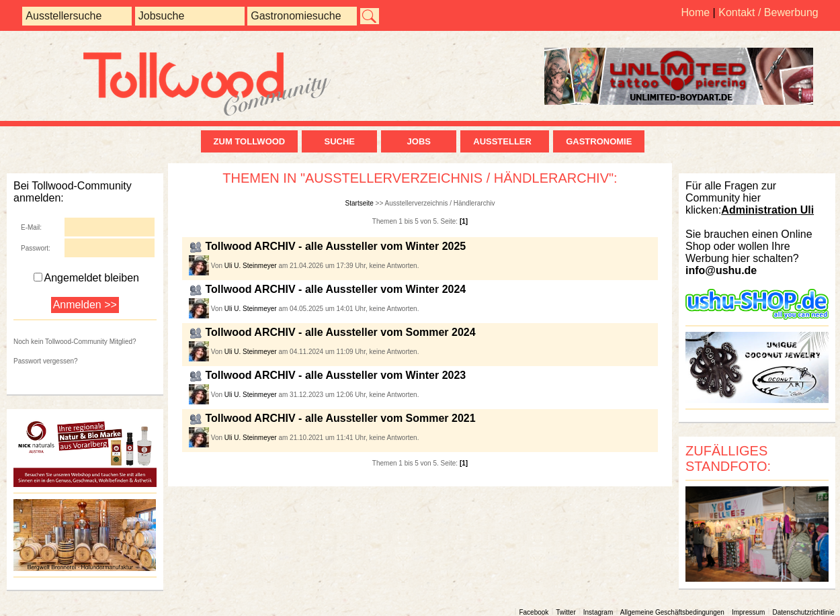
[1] (464, 221)
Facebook (534, 612)
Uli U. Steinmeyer (251, 266)
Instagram (598, 612)
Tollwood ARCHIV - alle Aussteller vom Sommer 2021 (340, 418)
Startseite (360, 203)
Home (695, 12)
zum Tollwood (250, 141)
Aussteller (505, 141)
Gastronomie (599, 141)
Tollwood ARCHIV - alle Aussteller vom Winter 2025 (335, 246)
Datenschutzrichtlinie (803, 612)
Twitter (565, 612)
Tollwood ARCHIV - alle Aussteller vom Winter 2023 (335, 375)
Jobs (419, 141)
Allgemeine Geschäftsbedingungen (672, 612)
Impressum (748, 612)
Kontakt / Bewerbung (768, 12)
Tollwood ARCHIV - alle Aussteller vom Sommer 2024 (340, 332)
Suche (339, 141)
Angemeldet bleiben (86, 278)
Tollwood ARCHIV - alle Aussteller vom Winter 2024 (335, 289)
